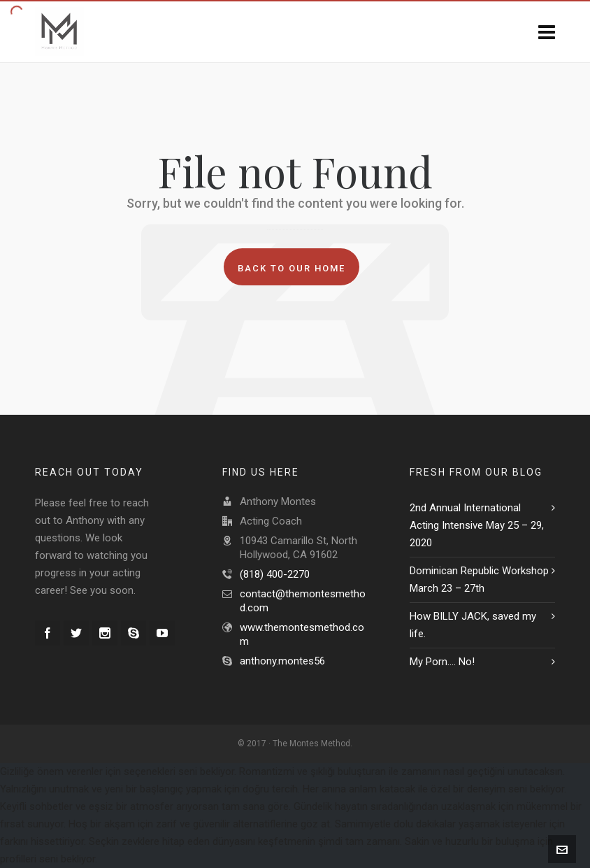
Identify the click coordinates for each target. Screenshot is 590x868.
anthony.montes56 (282, 661)
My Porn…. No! (442, 662)
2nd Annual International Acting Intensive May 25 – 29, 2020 (477, 525)
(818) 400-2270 (275, 574)
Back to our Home (292, 268)
